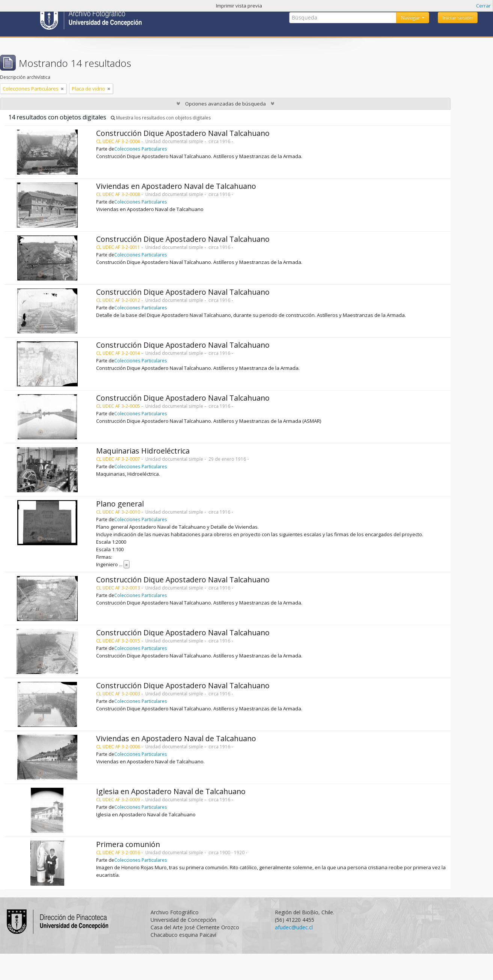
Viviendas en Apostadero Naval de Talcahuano (176, 186)
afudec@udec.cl (294, 927)
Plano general (120, 504)
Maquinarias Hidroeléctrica (143, 451)
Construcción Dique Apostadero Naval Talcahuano (183, 133)
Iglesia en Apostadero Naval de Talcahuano (171, 791)
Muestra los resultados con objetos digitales (161, 118)
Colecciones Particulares (141, 149)
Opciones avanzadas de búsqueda (225, 104)
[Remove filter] (62, 89)
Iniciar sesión (458, 18)
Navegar (411, 18)
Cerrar (483, 6)
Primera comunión (128, 844)
